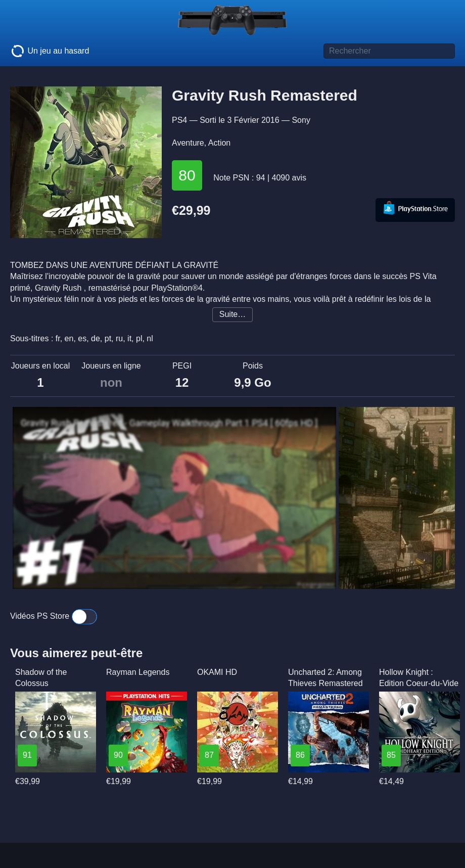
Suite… (232, 314)
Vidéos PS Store (54, 616)
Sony (301, 120)
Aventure (188, 143)
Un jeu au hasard (50, 51)
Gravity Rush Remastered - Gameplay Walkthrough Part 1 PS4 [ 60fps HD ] (169, 423)
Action (219, 143)
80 (187, 175)
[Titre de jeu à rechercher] (389, 51)
